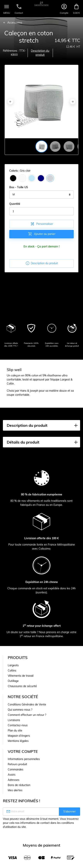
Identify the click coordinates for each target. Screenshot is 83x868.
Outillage (13, 681)
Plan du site (15, 731)
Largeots (13, 665)
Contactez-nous (18, 725)
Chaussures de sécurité (22, 686)
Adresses (14, 780)
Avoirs (12, 775)
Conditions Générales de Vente (27, 704)
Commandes (16, 769)
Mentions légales (18, 741)
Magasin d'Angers (19, 736)
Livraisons (14, 720)
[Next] (73, 102)
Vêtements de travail (21, 676)
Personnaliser (42, 224)
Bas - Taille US (19, 187)
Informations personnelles (24, 759)
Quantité (15, 204)
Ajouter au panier (42, 234)
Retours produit (17, 764)
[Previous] (10, 102)
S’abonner (69, 811)
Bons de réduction (19, 785)
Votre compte (23, 751)
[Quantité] (41, 211)
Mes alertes (15, 790)
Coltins (12, 671)
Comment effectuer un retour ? (27, 715)
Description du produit (40, 53)
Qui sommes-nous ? (20, 710)
